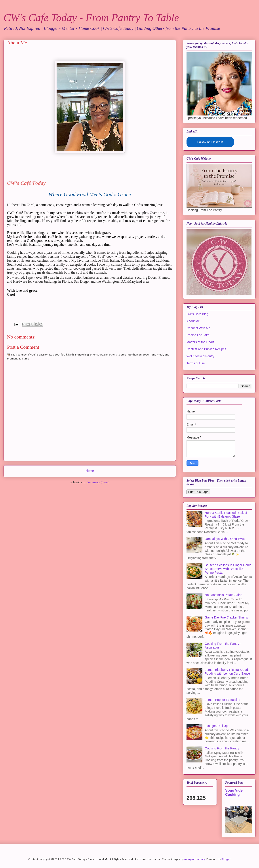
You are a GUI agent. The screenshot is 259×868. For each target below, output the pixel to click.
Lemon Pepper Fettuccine (223, 700)
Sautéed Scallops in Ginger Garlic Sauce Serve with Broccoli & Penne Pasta (228, 569)
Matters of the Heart (200, 342)
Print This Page (198, 492)
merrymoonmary (195, 859)
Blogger (226, 859)
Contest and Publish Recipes (206, 349)
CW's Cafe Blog (197, 314)
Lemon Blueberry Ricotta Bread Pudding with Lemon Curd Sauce (228, 672)
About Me (193, 321)
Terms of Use (196, 363)
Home (90, 471)
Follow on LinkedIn (210, 142)
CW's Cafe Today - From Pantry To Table (91, 18)
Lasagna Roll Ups (217, 726)
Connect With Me (198, 328)
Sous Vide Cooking (234, 792)
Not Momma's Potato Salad (224, 595)
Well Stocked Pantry (200, 356)
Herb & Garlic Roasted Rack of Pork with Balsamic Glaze (226, 515)
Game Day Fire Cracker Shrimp (227, 617)
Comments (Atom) (98, 483)
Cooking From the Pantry (222, 748)
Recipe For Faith (198, 335)
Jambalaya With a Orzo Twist (225, 539)
